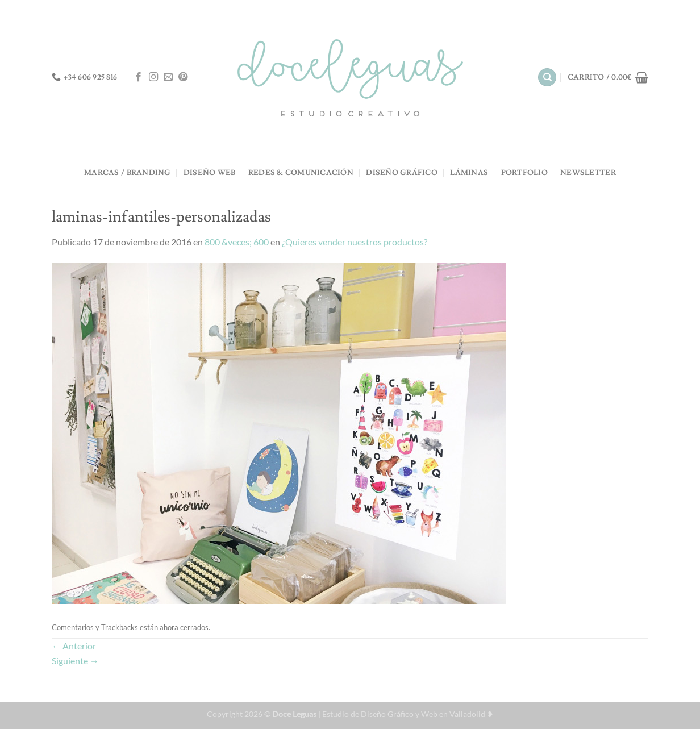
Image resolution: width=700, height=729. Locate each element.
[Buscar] (547, 78)
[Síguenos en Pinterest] (183, 77)
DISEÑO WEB (210, 173)
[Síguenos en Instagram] (153, 77)
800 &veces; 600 (237, 242)
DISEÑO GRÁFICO (402, 173)
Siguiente (75, 661)
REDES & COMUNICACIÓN (301, 173)
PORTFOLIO (524, 173)
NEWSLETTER (588, 173)
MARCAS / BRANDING (127, 173)
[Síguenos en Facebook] (139, 77)
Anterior (74, 646)
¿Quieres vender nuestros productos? (355, 242)
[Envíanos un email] (168, 77)
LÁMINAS (469, 173)
